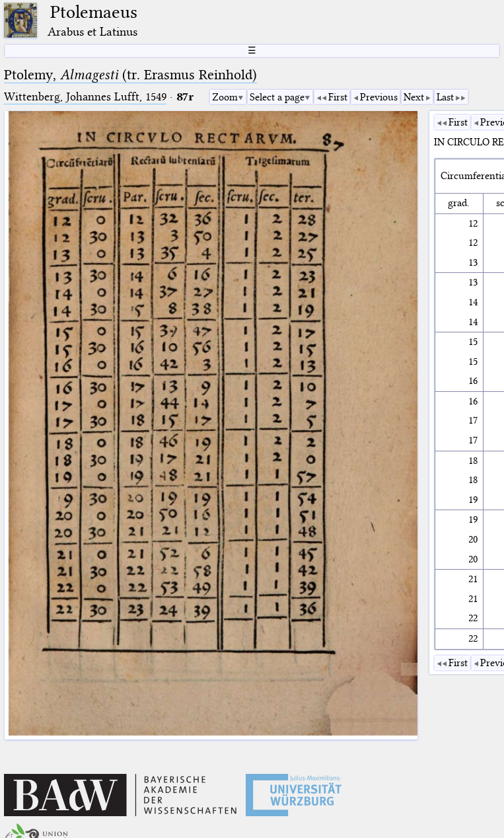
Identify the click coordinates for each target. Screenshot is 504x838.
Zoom (225, 97)
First (338, 97)
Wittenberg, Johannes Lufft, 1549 (85, 97)
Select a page (277, 97)
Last (445, 97)
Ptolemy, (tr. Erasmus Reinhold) (130, 75)
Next (414, 97)
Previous (379, 97)
